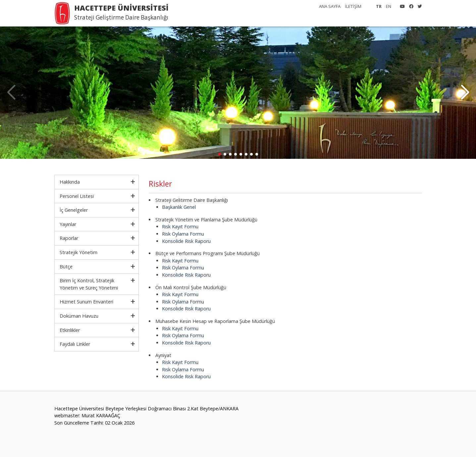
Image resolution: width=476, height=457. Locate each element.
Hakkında (70, 182)
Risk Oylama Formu (183, 234)
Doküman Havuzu (79, 316)
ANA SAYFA (330, 6)
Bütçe (66, 267)
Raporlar (69, 238)
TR (379, 6)
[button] (465, 93)
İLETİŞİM (353, 6)
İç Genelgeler (74, 210)
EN (389, 6)
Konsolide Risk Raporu (186, 241)
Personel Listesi (77, 196)
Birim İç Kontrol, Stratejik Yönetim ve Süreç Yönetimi (89, 284)
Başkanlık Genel (179, 207)
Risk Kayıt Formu (180, 227)
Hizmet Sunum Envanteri (86, 302)
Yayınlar (68, 224)
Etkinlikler (70, 330)
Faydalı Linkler (75, 344)
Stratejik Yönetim (79, 252)
